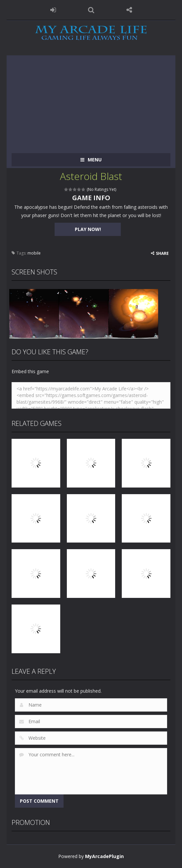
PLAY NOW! (88, 229)
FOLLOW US (129, 10)
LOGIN (53, 10)
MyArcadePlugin (104, 856)
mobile (34, 253)
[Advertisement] (91, 102)
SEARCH (91, 10)
